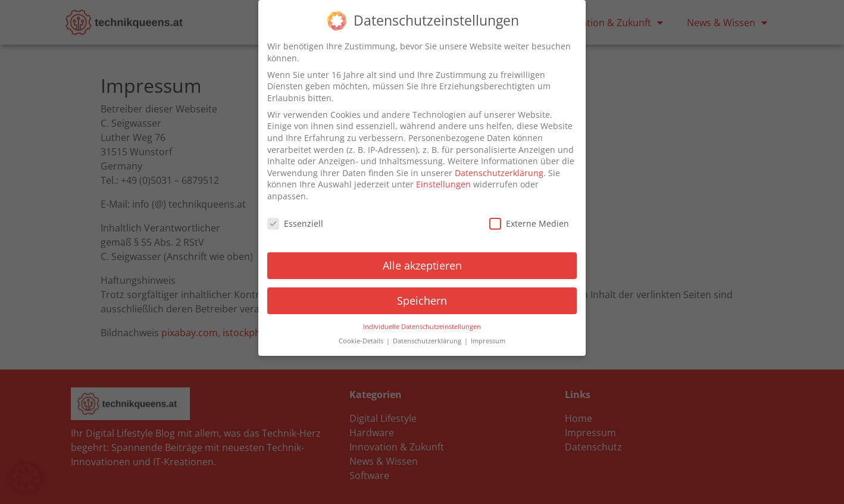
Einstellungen (443, 184)
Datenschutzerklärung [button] (428, 341)
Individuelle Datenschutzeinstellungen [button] (422, 326)
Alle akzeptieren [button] (422, 265)
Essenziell (295, 223)
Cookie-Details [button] (362, 341)
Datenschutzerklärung (499, 173)
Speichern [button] (422, 300)
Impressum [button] (488, 341)
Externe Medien (529, 223)
